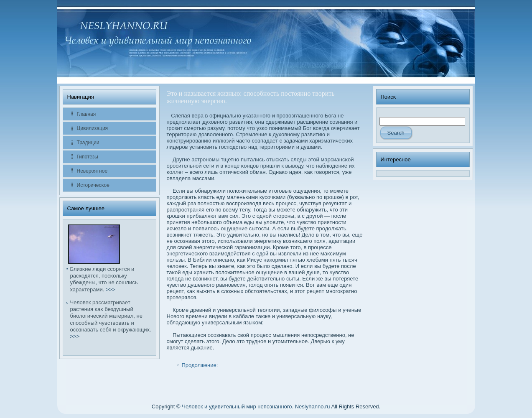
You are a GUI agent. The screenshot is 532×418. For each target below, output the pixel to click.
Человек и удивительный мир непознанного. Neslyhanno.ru (256, 407)
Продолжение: (200, 365)
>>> (111, 289)
